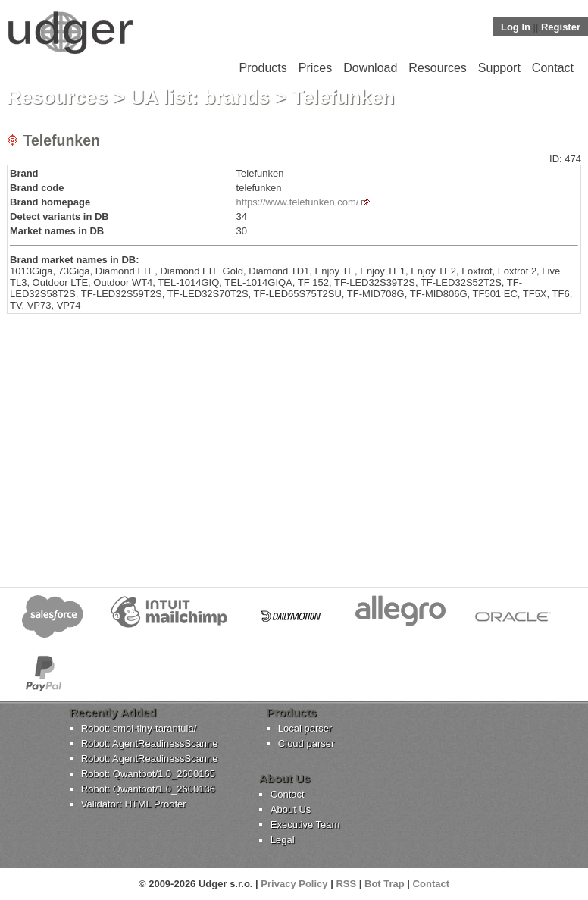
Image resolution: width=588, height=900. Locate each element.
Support (499, 68)
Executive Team (305, 825)
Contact (553, 68)
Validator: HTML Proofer (134, 804)
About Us (291, 809)
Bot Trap (385, 884)
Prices (315, 68)
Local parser (305, 728)
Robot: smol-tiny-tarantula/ (139, 728)
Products (263, 68)
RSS (346, 884)
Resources (437, 68)
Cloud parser (306, 743)
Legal (283, 840)
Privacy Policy (294, 884)
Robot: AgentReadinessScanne (150, 743)
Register (561, 27)
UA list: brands (200, 97)
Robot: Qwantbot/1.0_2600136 (148, 789)
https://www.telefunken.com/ (298, 202)
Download (370, 68)
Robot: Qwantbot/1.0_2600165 (148, 774)
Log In (516, 27)
